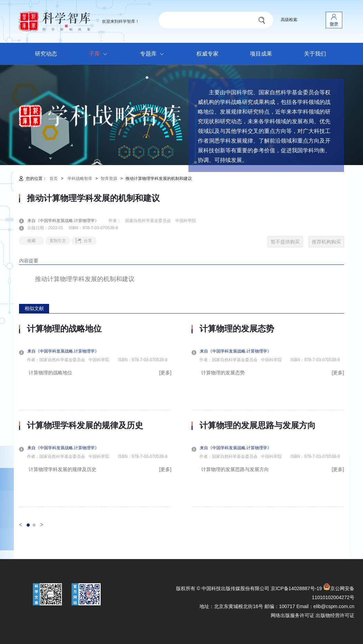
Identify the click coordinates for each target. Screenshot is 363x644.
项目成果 (261, 54)
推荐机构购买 (326, 242)
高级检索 (289, 20)
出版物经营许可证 (335, 615)
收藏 (31, 241)
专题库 (154, 54)
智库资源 (109, 179)
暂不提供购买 (285, 242)
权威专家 (207, 54)
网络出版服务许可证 (292, 615)
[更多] (165, 373)
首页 (54, 179)
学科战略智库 (80, 179)
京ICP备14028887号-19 (296, 588)
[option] (95, 415)
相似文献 (34, 308)
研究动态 (46, 54)
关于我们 (315, 54)
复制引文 (58, 241)
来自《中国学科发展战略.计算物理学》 (67, 221)
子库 (100, 54)
